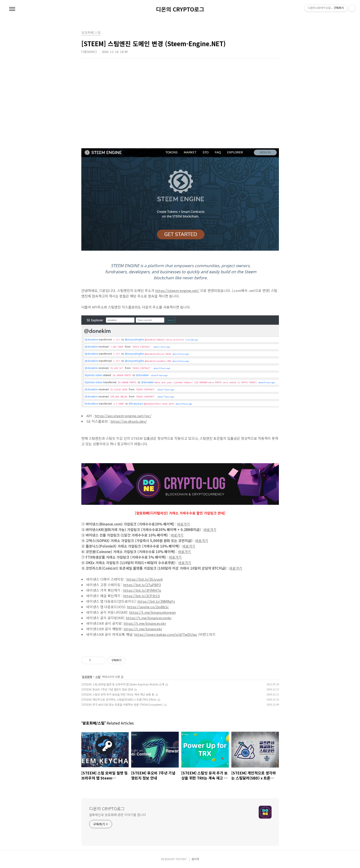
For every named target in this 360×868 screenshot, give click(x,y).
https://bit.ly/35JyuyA (145, 579)
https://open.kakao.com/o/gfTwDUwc (166, 634)
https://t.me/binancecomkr (149, 618)
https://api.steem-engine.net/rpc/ (123, 416)
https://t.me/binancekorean (152, 612)
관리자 (195, 859)
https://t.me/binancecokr (145, 623)
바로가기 (184, 524)
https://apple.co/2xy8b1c (148, 607)
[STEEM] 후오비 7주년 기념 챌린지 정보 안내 (107, 689)
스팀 (98, 677)
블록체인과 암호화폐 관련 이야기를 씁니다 (118, 815)
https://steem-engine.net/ (177, 290)
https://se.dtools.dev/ (129, 421)
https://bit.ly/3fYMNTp (142, 590)
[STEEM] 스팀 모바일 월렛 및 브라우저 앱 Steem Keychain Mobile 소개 (123, 684)
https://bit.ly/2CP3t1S (142, 596)
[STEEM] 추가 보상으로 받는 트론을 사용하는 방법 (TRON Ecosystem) (122, 704)
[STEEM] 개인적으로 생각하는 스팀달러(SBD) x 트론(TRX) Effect (119, 699)
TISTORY (181, 859)
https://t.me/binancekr (143, 629)
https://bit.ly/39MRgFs (156, 601)
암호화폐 (87, 677)
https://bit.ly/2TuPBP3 (142, 585)
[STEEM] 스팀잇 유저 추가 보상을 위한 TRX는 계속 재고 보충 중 (118, 694)
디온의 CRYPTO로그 (180, 9)
